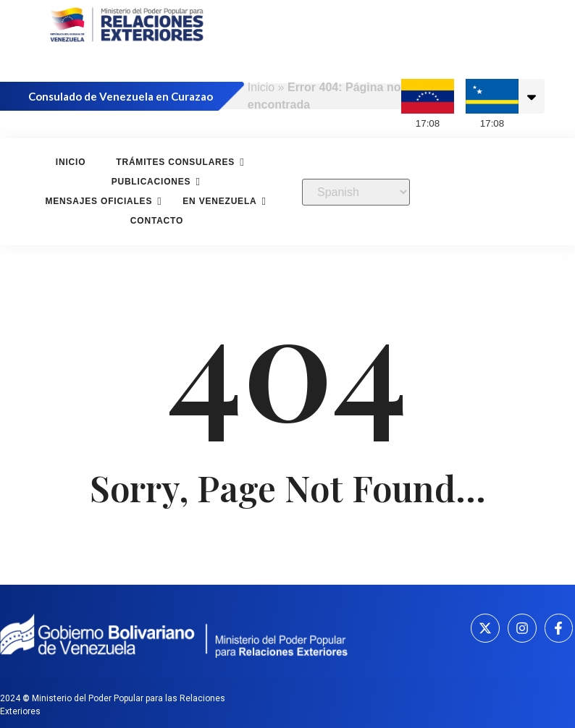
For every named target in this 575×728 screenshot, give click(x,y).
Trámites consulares (177, 162)
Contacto (157, 221)
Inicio (261, 87)
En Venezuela (221, 202)
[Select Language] (356, 192)
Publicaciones (153, 182)
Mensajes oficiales (100, 202)
